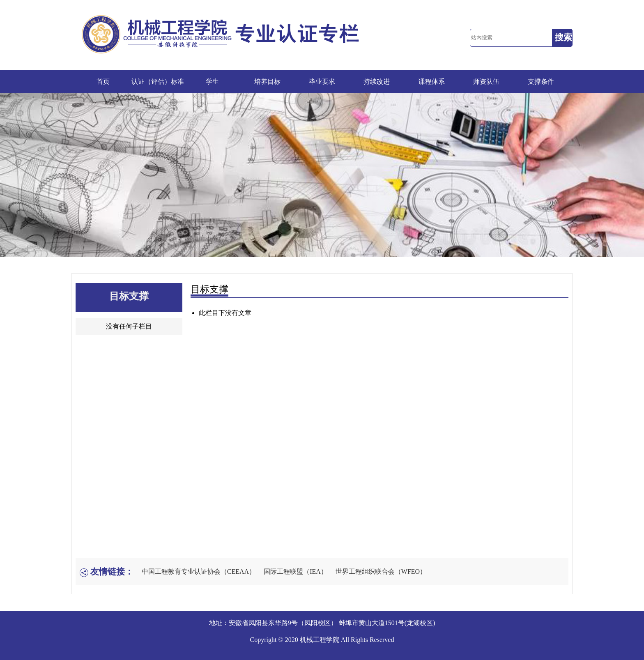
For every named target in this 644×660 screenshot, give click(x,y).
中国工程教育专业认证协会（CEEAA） (199, 571)
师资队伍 (486, 82)
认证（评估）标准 (158, 82)
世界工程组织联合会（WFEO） (381, 571)
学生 (212, 82)
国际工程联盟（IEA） (296, 571)
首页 (103, 82)
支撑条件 (541, 82)
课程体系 (432, 82)
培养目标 (267, 82)
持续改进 (377, 82)
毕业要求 (322, 82)
